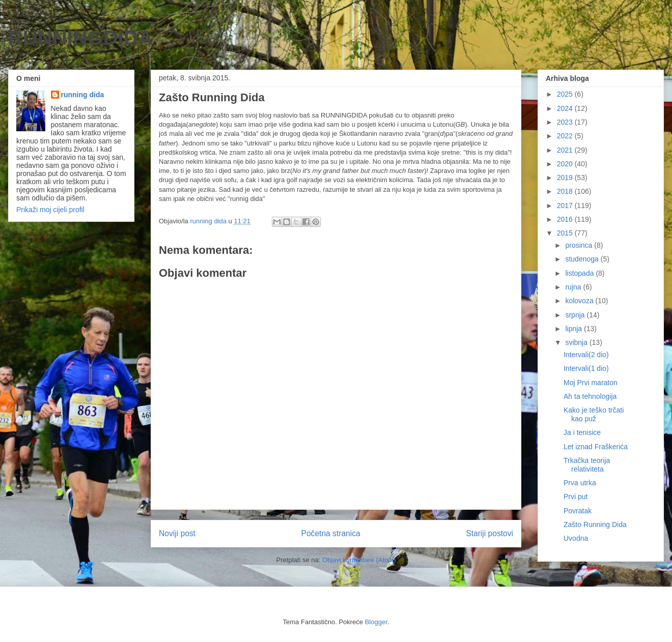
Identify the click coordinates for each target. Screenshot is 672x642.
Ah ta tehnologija (590, 396)
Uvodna (576, 538)
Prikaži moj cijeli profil (50, 210)
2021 (566, 150)
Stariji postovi (489, 533)
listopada (580, 273)
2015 (566, 233)
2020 (566, 164)
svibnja (577, 342)
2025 (566, 94)
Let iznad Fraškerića (596, 447)
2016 (566, 219)
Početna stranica (331, 533)
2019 (566, 178)
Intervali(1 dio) (586, 368)
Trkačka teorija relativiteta (587, 465)
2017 (566, 206)
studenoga (583, 259)
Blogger (376, 622)
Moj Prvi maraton (591, 383)
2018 (566, 191)
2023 (566, 122)
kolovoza (580, 301)
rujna (574, 287)
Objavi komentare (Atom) (359, 560)
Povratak (578, 511)
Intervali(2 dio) (586, 355)
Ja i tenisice (582, 432)
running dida (83, 95)
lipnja (575, 329)
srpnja (576, 315)
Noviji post (177, 533)
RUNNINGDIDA (80, 38)
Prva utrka (580, 483)
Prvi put (576, 497)
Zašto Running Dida (595, 524)
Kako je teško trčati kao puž (594, 414)
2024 (566, 108)
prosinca (580, 245)
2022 (566, 136)
